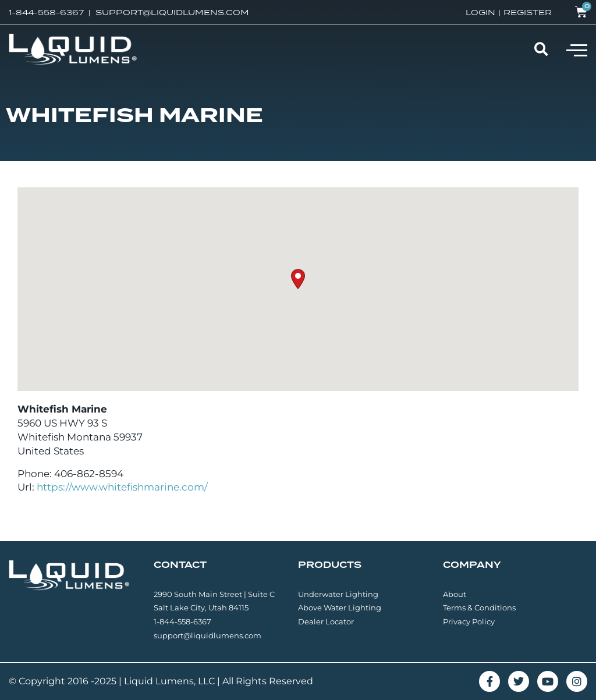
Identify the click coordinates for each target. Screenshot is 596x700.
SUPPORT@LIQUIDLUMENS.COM (172, 12)
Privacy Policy (469, 621)
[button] (577, 49)
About (455, 594)
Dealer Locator (326, 621)
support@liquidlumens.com (207, 635)
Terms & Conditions (479, 607)
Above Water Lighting (340, 607)
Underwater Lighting (338, 594)
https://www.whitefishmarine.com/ (122, 487)
